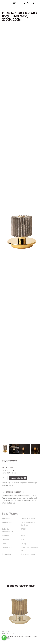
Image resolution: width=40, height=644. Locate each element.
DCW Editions (11, 478)
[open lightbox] (5, 449)
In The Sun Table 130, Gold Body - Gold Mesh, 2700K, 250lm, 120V (20, 642)
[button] (29, 3)
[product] (20, 616)
